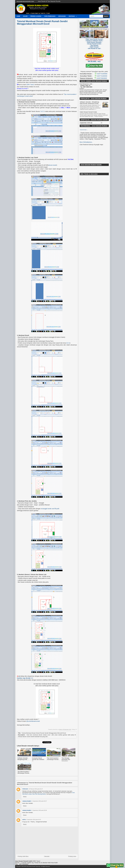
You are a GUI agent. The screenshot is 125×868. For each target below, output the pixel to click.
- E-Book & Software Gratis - (94, 41)
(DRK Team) (30, 85)
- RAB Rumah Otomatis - (94, 42)
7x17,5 (42, 111)
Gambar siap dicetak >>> (25, 678)
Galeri (25, 16)
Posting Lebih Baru (23, 856)
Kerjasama (62, 16)
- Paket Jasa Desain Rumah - (94, 39)
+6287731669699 (101, 76)
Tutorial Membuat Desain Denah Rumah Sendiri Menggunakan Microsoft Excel (42, 23)
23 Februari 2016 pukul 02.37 (36, 789)
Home (18, 16)
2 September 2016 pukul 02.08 (39, 810)
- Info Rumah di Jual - (94, 48)
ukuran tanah (53, 165)
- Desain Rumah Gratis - (94, 44)
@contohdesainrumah (33, 721)
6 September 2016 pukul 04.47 (34, 820)
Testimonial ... (84, 130)
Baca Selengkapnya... (86, 143)
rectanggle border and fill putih (50, 509)
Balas (25, 797)
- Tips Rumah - (94, 45)
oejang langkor (27, 801)
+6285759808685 (101, 78)
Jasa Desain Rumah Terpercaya (33, 866)
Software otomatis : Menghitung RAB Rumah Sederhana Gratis (89, 103)
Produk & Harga (36, 16)
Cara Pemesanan (50, 16)
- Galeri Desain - (94, 47)
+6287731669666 (101, 74)
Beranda (47, 856)
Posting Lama (72, 856)
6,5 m (68, 343)
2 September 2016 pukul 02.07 (39, 801)
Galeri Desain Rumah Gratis (88, 112)
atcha (24, 820)
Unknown (25, 789)
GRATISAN (72, 16)
